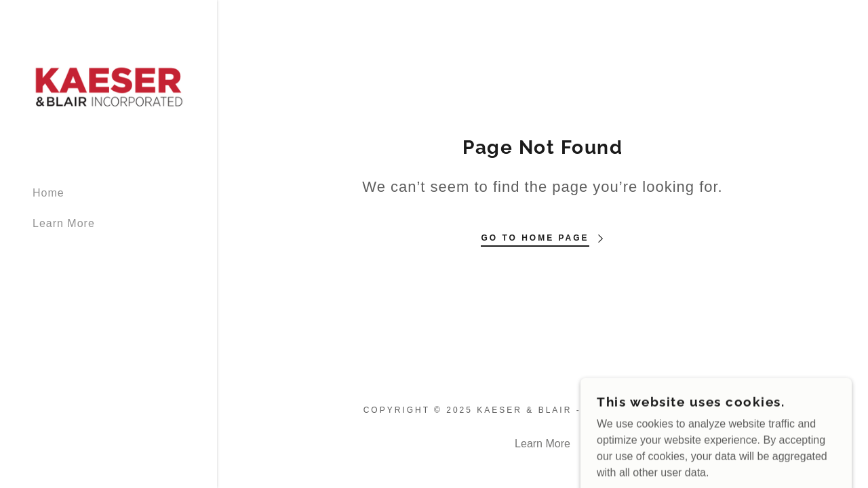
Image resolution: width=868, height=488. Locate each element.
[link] (108, 86)
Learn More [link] (64, 223)
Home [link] (48, 193)
